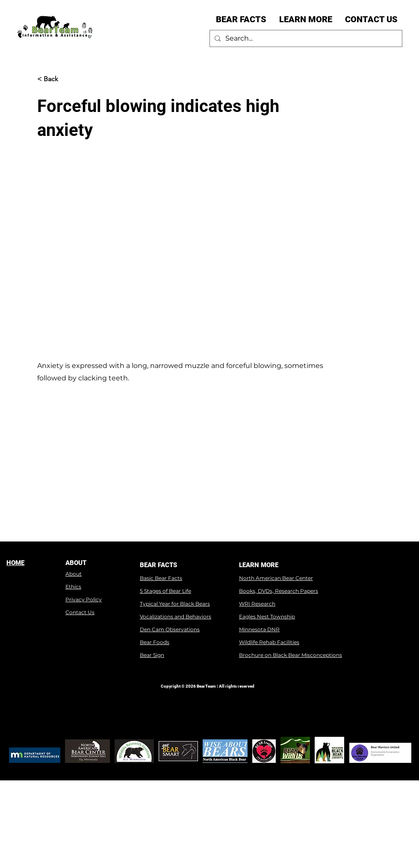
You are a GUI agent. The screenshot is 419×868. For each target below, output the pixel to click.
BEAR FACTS (158, 565)
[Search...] (305, 38)
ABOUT (76, 563)
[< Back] (65, 79)
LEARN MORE (259, 565)
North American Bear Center (276, 578)
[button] (241, 19)
